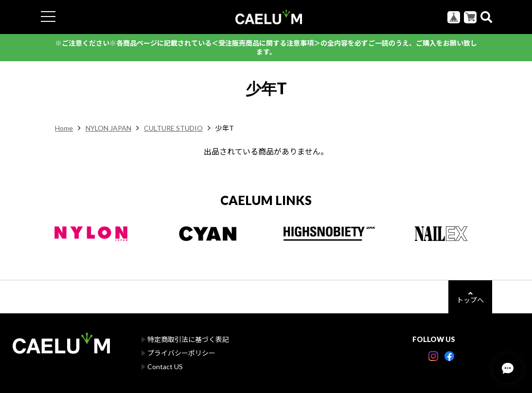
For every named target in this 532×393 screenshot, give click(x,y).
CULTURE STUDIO (173, 128)
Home (64, 128)
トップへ (470, 297)
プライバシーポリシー (181, 353)
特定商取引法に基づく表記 (188, 339)
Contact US (165, 367)
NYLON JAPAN (108, 128)
